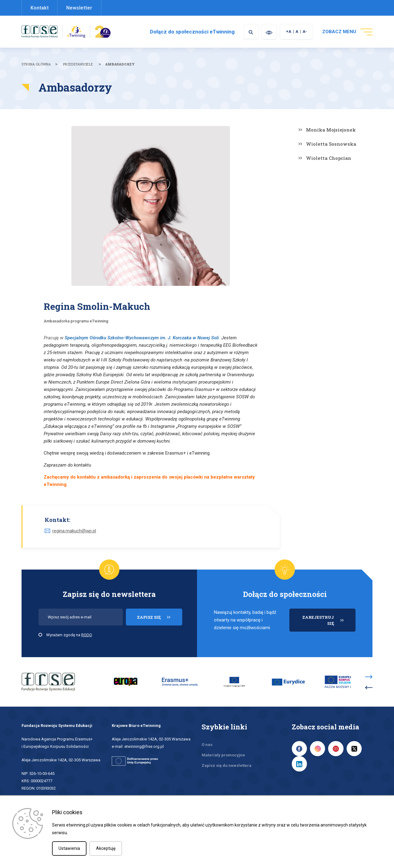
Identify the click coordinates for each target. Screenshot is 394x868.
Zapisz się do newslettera (227, 765)
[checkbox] (40, 635)
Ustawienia (69, 848)
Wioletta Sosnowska (331, 144)
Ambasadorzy (120, 64)
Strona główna (36, 64)
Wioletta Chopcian (329, 158)
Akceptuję (106, 848)
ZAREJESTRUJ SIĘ (329, 623)
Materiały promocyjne (223, 755)
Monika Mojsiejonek (331, 130)
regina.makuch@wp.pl (74, 531)
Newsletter (79, 8)
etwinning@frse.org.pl (144, 746)
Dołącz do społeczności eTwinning (191, 32)
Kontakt (40, 8)
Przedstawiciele (78, 64)
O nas (207, 745)
